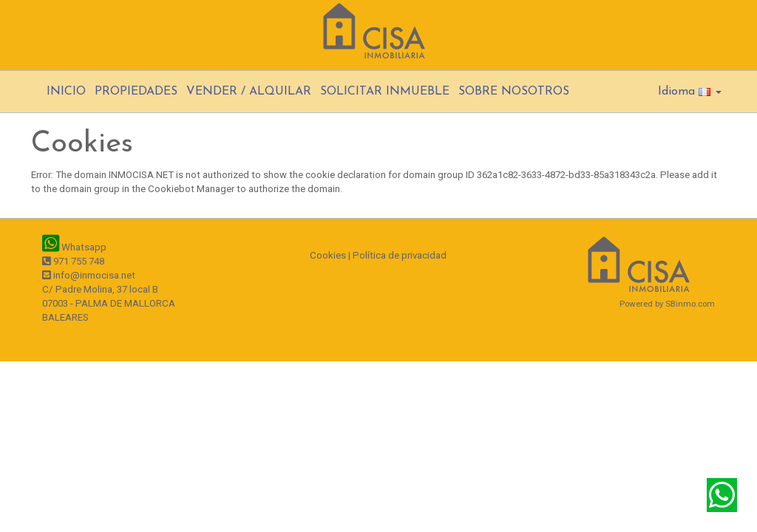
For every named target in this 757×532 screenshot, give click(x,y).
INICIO (66, 92)
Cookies (328, 255)
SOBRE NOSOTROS (514, 92)
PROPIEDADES (136, 92)
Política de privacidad (400, 255)
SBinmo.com (690, 304)
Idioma (690, 92)
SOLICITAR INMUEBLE (385, 92)
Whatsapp (74, 247)
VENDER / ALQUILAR (249, 92)
